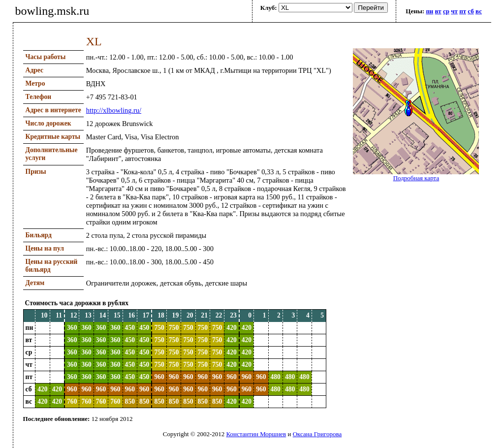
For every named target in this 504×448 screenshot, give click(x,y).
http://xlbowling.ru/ (114, 110)
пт (463, 11)
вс (479, 11)
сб (471, 11)
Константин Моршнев (256, 434)
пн (429, 11)
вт (438, 11)
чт (454, 11)
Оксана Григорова (317, 434)
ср (446, 11)
